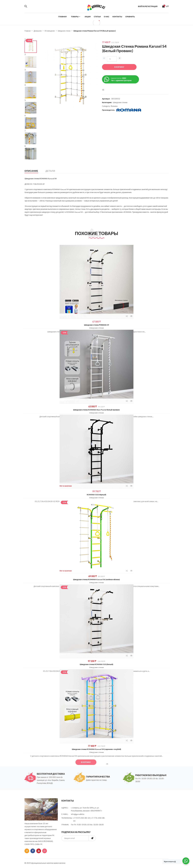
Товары (75, 17)
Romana (114, 106)
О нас (107, 17)
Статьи (97, 17)
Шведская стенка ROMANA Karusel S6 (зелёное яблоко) (97, 579)
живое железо (59, 863)
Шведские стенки (64, 31)
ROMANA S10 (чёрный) (96, 495)
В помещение (50, 31)
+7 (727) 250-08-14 (81, 818)
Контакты (117, 17)
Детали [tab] (50, 171)
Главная (62, 17)
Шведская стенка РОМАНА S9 (96, 325)
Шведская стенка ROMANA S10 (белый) (96, 664)
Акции (88, 17)
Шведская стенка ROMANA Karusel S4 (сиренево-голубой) (97, 749)
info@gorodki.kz (78, 814)
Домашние (38, 31)
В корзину (119, 67)
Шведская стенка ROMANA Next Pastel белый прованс (96, 410)
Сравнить (130, 17)
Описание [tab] (31, 171)
